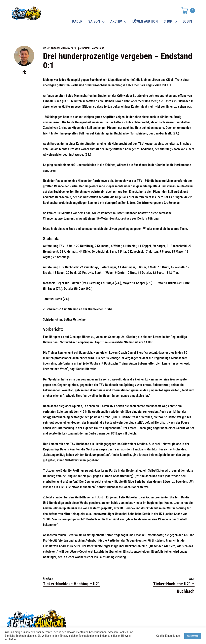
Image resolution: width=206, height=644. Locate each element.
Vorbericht (98, 48)
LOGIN (187, 21)
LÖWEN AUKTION (145, 21)
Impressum (148, 622)
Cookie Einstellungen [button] (169, 636)
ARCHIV (116, 21)
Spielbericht (84, 48)
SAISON (94, 21)
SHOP (168, 21)
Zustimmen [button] (193, 636)
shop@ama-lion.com (88, 622)
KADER (77, 21)
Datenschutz (149, 614)
